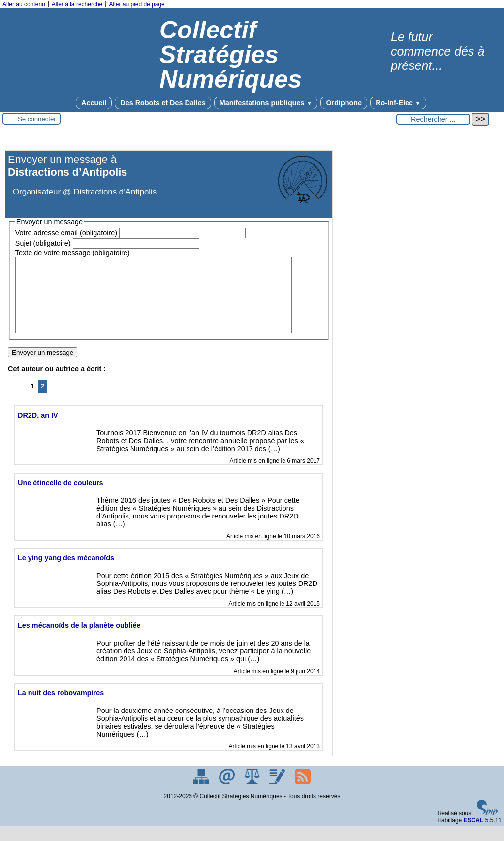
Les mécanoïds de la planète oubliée (79, 640)
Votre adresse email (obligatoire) (66, 233)
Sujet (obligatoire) (43, 243)
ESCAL (474, 835)
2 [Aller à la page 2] (42, 401)
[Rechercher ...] (433, 119)
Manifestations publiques (266, 103)
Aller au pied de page (137, 4)
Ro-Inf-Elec (398, 103)
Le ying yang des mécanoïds (66, 573)
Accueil (94, 103)
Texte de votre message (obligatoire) (73, 253)
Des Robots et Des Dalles (163, 103)
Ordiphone (344, 103)
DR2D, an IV (38, 430)
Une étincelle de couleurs (61, 497)
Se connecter (37, 119)
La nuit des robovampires (61, 708)
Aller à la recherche (77, 4)
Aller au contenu (24, 4)
